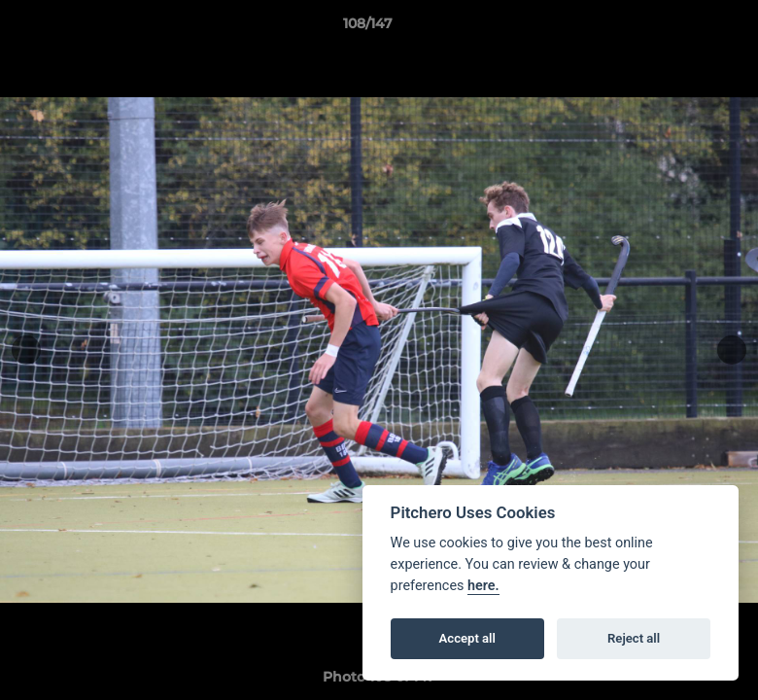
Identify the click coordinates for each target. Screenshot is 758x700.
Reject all (634, 638)
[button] (676, 28)
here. (483, 586)
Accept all (467, 638)
